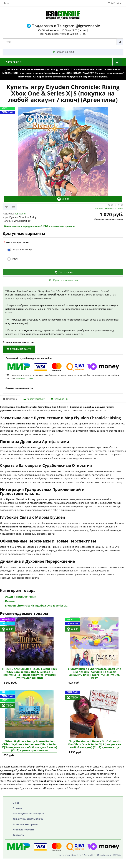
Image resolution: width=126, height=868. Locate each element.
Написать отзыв (114, 208)
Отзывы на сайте (19, 349)
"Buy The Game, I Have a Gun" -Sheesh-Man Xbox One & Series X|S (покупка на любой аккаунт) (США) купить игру (94, 744)
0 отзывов (97, 208)
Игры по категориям (25, 824)
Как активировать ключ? (28, 819)
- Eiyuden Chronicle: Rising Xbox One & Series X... (36, 605)
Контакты (18, 835)
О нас (16, 803)
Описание (10, 399)
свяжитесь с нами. (25, 379)
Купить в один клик (63, 280)
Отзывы (17, 808)
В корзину (63, 272)
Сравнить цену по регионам (109, 219)
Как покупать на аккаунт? (28, 813)
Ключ (12, 259)
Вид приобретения (17, 242)
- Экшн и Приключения (20, 596)
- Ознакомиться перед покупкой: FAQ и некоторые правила (39, 226)
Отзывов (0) (59, 399)
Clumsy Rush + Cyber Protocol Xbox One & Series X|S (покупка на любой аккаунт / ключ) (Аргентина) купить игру (94, 673)
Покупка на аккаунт (20, 250)
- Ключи (9, 601)
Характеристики (34, 399)
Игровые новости (23, 830)
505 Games (21, 214)
